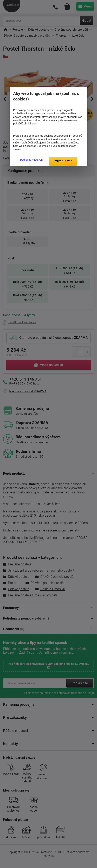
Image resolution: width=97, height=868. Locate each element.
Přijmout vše (63, 161)
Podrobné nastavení (32, 160)
